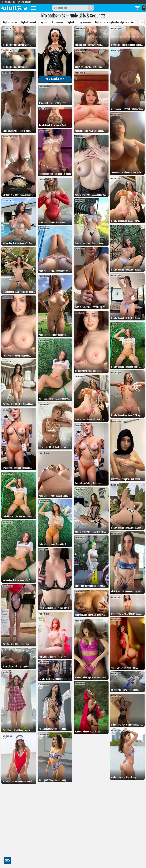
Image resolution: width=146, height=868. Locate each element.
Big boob (44, 22)
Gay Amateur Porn (24, 2)
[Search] (91, 8)
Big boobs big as (10, 22)
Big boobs (71, 22)
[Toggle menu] (34, 8)
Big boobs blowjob (29, 22)
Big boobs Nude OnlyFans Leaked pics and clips (114, 22)
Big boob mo (58, 22)
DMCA (8, 860)
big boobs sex (85, 22)
